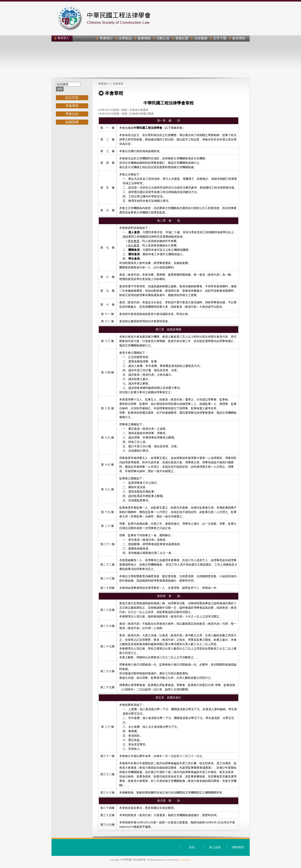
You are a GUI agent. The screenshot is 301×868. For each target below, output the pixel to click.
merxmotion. (185, 860)
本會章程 (118, 84)
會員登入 (63, 38)
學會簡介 (103, 84)
